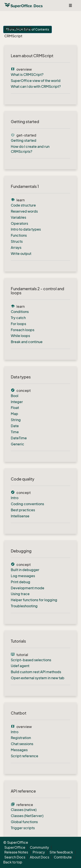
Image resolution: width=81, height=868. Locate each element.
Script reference (25, 756)
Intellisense (20, 516)
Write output (21, 254)
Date (15, 426)
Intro (15, 498)
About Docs (40, 857)
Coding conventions (27, 504)
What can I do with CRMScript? (36, 86)
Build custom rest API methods (36, 672)
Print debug (21, 582)
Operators (19, 223)
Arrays (16, 248)
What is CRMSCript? (27, 75)
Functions (19, 235)
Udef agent (20, 666)
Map (14, 414)
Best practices (23, 510)
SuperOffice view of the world (36, 81)
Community (39, 847)
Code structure (23, 205)
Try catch (18, 318)
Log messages (23, 576)
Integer (17, 402)
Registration (21, 738)
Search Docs (15, 857)
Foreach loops (23, 330)
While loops (20, 336)
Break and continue (27, 342)
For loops (18, 324)
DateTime (19, 438)
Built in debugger (25, 570)
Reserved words (24, 211)
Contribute (63, 857)
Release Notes (16, 852)
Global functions (24, 822)
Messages (19, 750)
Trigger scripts (23, 828)
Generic (17, 444)
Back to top (13, 862)
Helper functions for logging (34, 600)
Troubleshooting (24, 606)
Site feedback (61, 852)
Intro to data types (26, 229)
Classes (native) (24, 810)
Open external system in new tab (38, 678)
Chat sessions (22, 744)
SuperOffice (15, 847)
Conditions (20, 312)
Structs (17, 241)
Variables (18, 217)
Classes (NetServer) (27, 816)
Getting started (24, 140)
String (16, 420)
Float (15, 408)
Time (15, 432)
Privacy (39, 852)
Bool (15, 396)
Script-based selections (31, 660)
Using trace (20, 594)
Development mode (28, 588)
